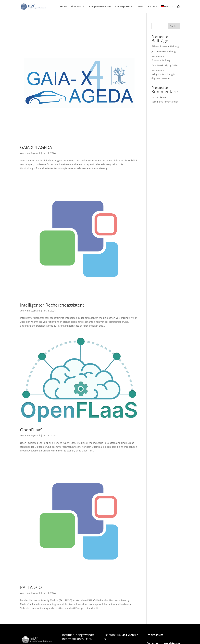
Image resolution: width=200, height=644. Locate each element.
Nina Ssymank (32, 153)
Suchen (174, 26)
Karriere (152, 7)
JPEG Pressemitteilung (164, 51)
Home (64, 7)
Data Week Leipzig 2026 (164, 65)
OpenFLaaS (31, 430)
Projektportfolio (124, 7)
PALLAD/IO (31, 587)
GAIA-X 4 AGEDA (36, 147)
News (141, 7)
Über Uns (76, 7)
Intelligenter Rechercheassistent (52, 305)
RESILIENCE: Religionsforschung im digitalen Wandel (164, 74)
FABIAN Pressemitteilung (165, 46)
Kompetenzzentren (100, 7)
